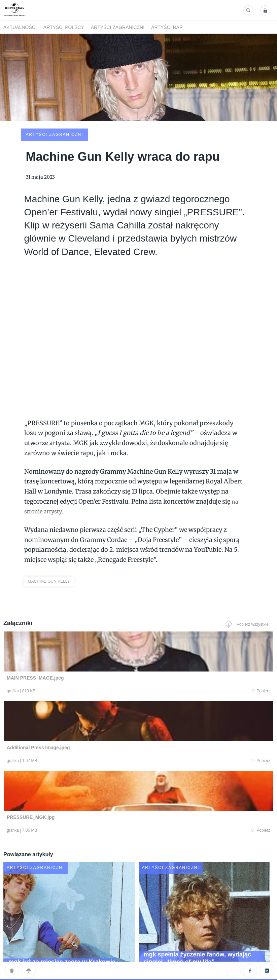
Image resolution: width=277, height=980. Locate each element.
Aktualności (20, 27)
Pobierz (76, 641)
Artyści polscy (64, 27)
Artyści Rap (167, 27)
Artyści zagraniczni (118, 27)
